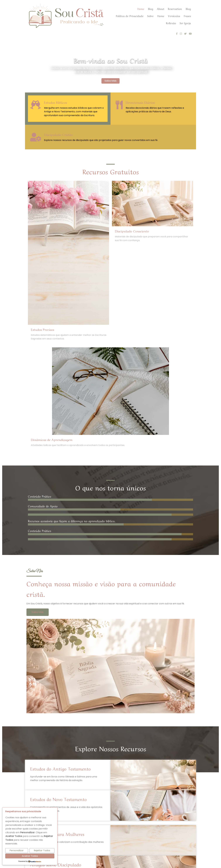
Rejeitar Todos (42, 850)
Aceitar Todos (30, 856)
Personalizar (17, 850)
